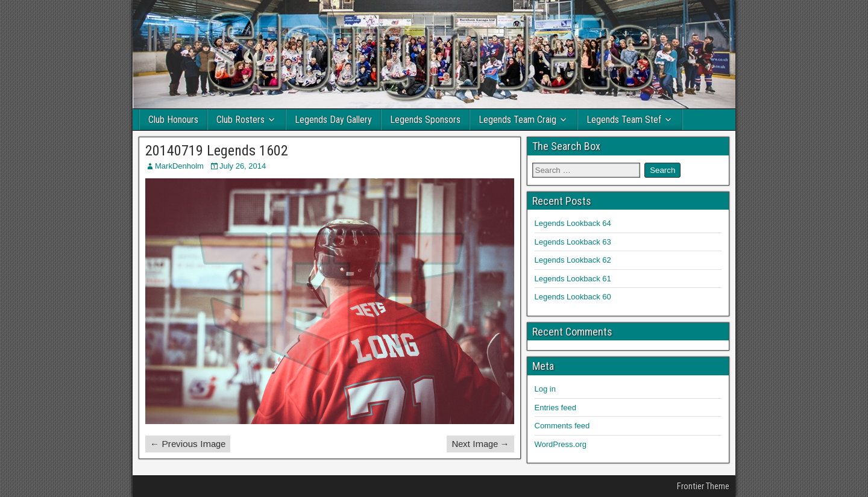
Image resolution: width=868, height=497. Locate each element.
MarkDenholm (179, 166)
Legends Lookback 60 (573, 297)
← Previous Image (188, 444)
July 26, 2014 (243, 166)
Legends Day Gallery (333, 120)
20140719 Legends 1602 (217, 151)
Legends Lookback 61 (573, 279)
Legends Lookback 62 (573, 260)
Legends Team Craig (517, 120)
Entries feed (555, 408)
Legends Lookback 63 (573, 242)
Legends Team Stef (624, 120)
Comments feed (562, 426)
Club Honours (173, 120)
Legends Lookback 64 (573, 223)
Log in (545, 389)
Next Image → (480, 444)
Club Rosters (241, 120)
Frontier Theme (703, 486)
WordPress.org (561, 444)
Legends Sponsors (425, 120)
